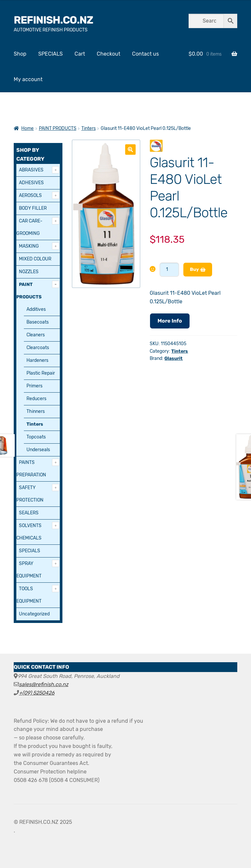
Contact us (145, 54)
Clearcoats (38, 348)
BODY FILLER (33, 208)
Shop (20, 54)
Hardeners (37, 360)
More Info (170, 321)
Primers (34, 386)
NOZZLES (29, 272)
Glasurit (174, 358)
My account (28, 79)
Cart (80, 54)
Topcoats (36, 437)
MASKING (29, 246)
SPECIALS (50, 54)
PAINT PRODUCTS (58, 128)
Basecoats (38, 322)
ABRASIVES (31, 170)
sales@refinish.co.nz (44, 684)
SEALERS (29, 513)
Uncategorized (34, 614)
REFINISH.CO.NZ (53, 20)
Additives (36, 309)
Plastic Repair (41, 373)
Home (27, 128)
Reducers (36, 399)
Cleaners (36, 335)
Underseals (38, 450)
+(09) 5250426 (37, 693)
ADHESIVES (31, 183)
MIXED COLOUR (35, 259)
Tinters (89, 128)
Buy (194, 269)
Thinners (36, 411)
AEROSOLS (30, 195)
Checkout (109, 54)
